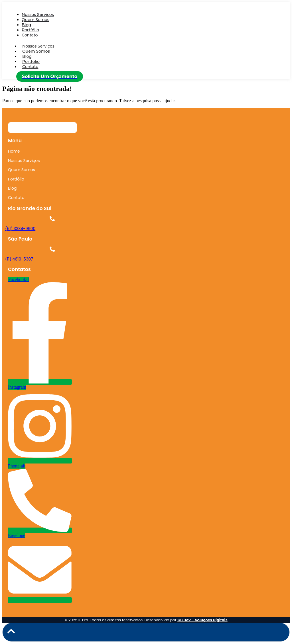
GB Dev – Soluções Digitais (202, 620)
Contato (30, 35)
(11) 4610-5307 (19, 259)
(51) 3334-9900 (20, 229)
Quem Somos (36, 20)
